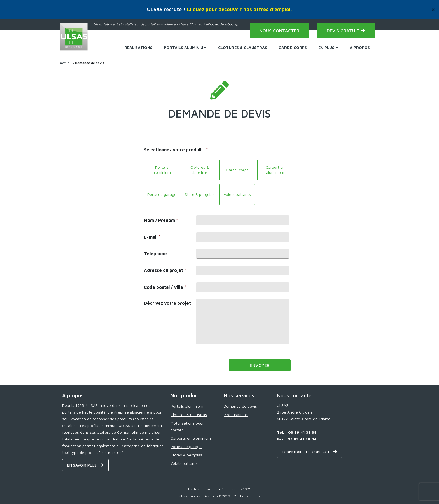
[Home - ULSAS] (74, 37)
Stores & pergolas (186, 455)
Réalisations (138, 47)
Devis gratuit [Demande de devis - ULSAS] (346, 31)
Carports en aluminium (191, 438)
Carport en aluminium (275, 170)
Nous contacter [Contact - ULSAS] (279, 31)
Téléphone (155, 254)
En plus (328, 47)
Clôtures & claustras (200, 170)
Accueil (66, 63)
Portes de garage (186, 446)
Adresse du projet (165, 270)
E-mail (152, 237)
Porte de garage (162, 194)
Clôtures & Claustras (243, 47)
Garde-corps (293, 47)
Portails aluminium (162, 170)
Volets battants (237, 194)
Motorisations (236, 415)
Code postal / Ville (165, 287)
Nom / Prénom (161, 220)
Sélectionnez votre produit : (176, 150)
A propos (360, 47)
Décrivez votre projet (167, 303)
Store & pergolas (200, 194)
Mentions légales (247, 496)
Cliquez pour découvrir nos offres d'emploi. (239, 9)
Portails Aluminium (185, 47)
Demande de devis (240, 406)
